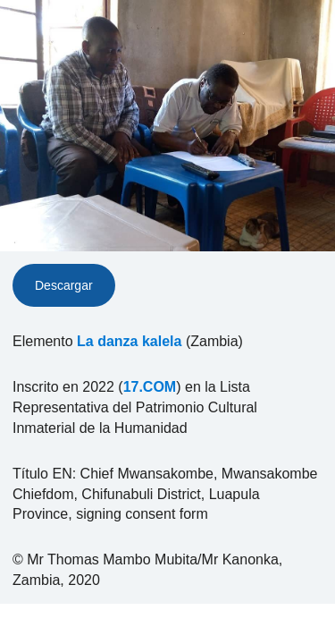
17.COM (150, 387)
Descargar (64, 285)
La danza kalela (129, 341)
